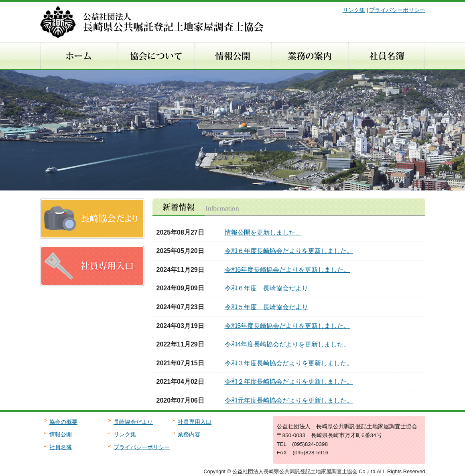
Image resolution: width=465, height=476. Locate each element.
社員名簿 (387, 56)
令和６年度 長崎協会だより (266, 288)
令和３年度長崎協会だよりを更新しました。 (289, 363)
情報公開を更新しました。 (263, 232)
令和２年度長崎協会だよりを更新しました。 (289, 382)
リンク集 (354, 10)
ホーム (78, 56)
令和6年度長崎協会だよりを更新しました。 (287, 270)
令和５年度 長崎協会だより (266, 307)
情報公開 (232, 56)
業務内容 (189, 434)
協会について (155, 56)
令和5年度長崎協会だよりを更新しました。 (287, 326)
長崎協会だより (133, 422)
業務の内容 (309, 56)
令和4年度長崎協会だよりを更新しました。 (287, 344)
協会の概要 (63, 422)
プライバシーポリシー (397, 10)
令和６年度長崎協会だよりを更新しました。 (289, 251)
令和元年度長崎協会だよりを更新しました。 (289, 400)
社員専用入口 (195, 422)
